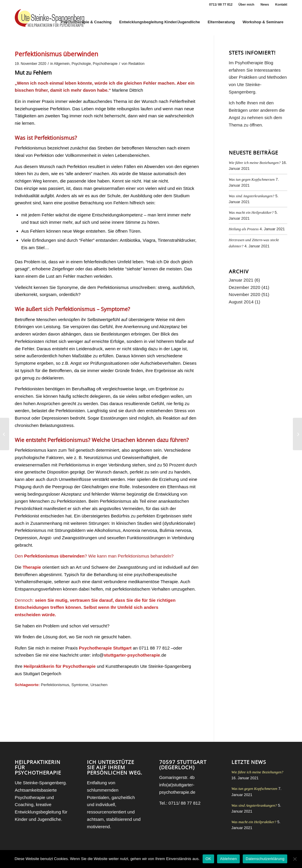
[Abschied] (297, 434)
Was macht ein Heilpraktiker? (251, 213)
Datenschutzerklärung (265, 859)
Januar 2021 (241, 280)
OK (208, 859)
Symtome (80, 685)
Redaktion (136, 64)
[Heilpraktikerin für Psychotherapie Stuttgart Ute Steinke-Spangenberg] (50, 22)
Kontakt (281, 4)
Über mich (247, 4)
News (265, 4)
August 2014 (241, 302)
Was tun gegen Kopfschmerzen (252, 180)
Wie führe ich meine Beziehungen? (255, 163)
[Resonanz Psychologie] (5, 434)
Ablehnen (228, 859)
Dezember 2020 (245, 287)
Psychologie (81, 64)
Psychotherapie (105, 64)
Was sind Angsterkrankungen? (252, 196)
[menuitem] (247, 4)
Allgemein (62, 64)
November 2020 (245, 294)
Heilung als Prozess (244, 229)
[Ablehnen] (295, 859)
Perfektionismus (55, 685)
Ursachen (99, 685)
